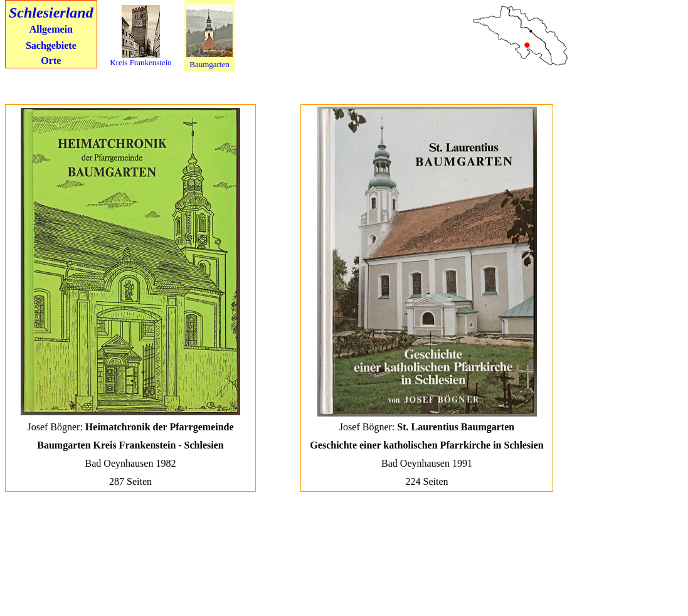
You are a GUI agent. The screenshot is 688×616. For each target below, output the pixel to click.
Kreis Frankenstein (141, 62)
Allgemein (51, 29)
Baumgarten (209, 64)
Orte (51, 61)
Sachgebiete (51, 45)
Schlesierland (51, 13)
